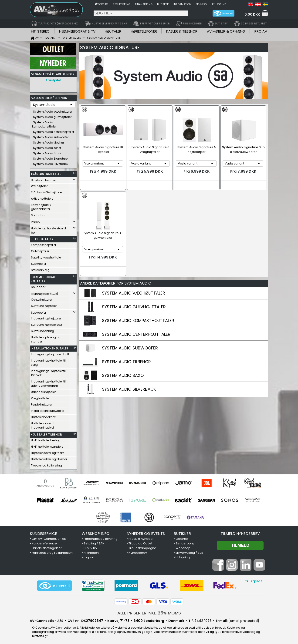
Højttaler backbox (43, 416)
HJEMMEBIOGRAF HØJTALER (43, 278)
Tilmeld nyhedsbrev (240, 532)
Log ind (221, 4)
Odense (182, 538)
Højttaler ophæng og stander (46, 338)
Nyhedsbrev (138, 552)
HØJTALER (113, 31)
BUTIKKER (182, 532)
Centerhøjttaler (41, 298)
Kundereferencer (45, 542)
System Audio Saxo (47, 152)
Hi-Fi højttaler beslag (46, 439)
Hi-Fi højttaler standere (47, 445)
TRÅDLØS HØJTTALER (46, 173)
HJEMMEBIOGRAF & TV (77, 31)
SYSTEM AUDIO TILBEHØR (126, 362)
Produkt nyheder (141, 538)
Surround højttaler (44, 305)
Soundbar (38, 214)
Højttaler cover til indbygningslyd (43, 424)
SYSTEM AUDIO (138, 283)
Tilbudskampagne (142, 547)
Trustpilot (53, 80)
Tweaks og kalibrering (46, 464)
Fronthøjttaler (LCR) (44, 293)
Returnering (122, 4)
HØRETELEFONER (144, 31)
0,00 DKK (252, 14)
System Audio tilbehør (49, 141)
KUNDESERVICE (43, 532)
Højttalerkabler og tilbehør (49, 458)
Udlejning (183, 556)
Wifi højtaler (39, 185)
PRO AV (261, 31)
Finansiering (144, 4)
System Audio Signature (50, 157)
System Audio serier (47, 147)
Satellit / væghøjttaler (46, 256)
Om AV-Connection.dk (49, 538)
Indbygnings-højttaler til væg (48, 361)
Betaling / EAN (94, 542)
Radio (35, 221)
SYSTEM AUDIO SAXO (123, 375)
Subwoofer (39, 263)
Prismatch (91, 552)
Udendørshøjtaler (43, 391)
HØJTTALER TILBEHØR (46, 433)
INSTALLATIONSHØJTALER (49, 347)
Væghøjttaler (40, 397)
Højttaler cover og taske (48, 452)
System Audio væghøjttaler (52, 110)
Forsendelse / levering (101, 538)
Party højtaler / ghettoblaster (41, 206)
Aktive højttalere (42, 197)
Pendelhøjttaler (41, 403)
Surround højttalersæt (47, 324)
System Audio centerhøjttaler (54, 131)
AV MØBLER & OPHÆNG (226, 31)
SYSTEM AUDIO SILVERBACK (129, 389)
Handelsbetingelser (47, 547)
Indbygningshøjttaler (46, 317)
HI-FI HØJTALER (42, 238)
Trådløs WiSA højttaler (47, 191)
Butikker (163, 4)
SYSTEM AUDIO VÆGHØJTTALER (134, 293)
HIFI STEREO (40, 31)
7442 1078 (203, 620)
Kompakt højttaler (44, 244)
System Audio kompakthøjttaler (44, 123)
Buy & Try (90, 547)
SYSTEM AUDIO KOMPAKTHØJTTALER (138, 320)
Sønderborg (185, 542)
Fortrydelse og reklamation (52, 552)
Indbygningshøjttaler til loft (50, 353)
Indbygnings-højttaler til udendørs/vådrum (48, 382)
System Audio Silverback (51, 163)
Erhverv (201, 4)
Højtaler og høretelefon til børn (48, 229)
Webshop (183, 547)
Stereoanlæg (40, 269)
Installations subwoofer (48, 410)
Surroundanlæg (42, 330)
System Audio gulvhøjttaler (52, 116)
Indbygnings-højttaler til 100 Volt (48, 372)
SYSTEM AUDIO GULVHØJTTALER (134, 307)
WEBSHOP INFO (96, 532)
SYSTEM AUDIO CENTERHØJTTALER (136, 334)
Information (182, 4)
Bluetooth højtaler (43, 179)
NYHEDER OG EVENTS (146, 532)
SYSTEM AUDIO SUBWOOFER (130, 348)
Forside (103, 4)
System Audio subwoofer (51, 136)
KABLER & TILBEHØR (182, 31)
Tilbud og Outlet (140, 542)
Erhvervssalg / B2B (189, 552)
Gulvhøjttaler (40, 250)
